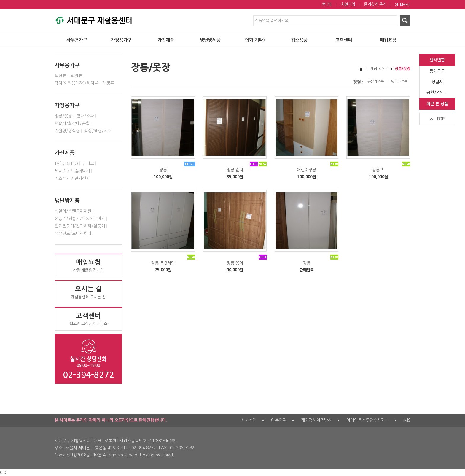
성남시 (437, 82)
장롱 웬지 (235, 170)
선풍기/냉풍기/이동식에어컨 (80, 219)
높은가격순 (376, 82)
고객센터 (344, 40)
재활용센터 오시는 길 (88, 292)
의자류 (76, 76)
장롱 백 (378, 170)
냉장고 (88, 163)
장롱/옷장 (63, 116)
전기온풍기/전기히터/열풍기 (80, 226)
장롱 (163, 170)
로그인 (327, 4)
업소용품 (299, 40)
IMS (407, 420)
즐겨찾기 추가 (375, 4)
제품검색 (0, 0)
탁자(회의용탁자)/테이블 (76, 83)
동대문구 (437, 71)
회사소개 (249, 420)
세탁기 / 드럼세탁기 (72, 171)
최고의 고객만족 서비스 (88, 319)
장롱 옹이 (235, 263)
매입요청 (388, 40)
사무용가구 (77, 40)
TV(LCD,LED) (66, 163)
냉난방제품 (210, 40)
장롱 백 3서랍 (163, 263)
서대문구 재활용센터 (93, 19)
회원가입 (348, 4)
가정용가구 (121, 40)
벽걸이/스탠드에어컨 (73, 211)
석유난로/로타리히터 (73, 233)
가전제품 (166, 40)
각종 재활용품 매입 (88, 265)
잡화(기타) (255, 40)
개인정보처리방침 (316, 420)
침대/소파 (85, 116)
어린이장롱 (306, 170)
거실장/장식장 (67, 131)
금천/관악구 (437, 93)
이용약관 (279, 420)
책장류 (108, 83)
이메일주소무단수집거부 (368, 420)
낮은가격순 (399, 82)
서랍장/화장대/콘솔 (72, 123)
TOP (440, 119)
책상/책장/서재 (98, 131)
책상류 (60, 76)
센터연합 (437, 60)
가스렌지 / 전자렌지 (72, 179)
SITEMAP (403, 4)
